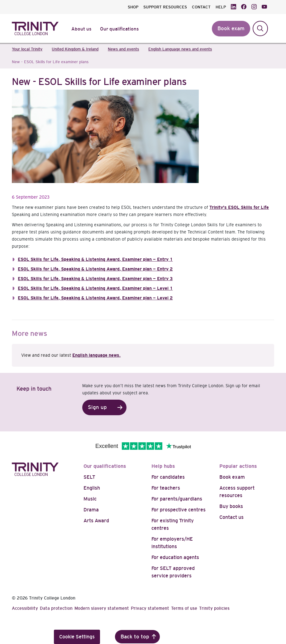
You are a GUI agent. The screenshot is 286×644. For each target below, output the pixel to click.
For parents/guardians (177, 499)
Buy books (231, 506)
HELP (221, 7)
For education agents (175, 557)
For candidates (168, 477)
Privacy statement (150, 608)
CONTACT (201, 7)
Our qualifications (105, 466)
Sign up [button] (97, 407)
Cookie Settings (77, 637)
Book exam (232, 477)
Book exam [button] (231, 28)
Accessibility (25, 608)
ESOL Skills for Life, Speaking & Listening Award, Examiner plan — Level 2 (95, 298)
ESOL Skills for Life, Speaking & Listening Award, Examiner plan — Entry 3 (95, 279)
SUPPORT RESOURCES (165, 7)
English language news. (96, 355)
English (92, 488)
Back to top (135, 637)
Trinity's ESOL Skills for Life (239, 207)
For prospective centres (179, 510)
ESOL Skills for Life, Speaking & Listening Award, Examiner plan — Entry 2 (95, 269)
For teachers (166, 488)
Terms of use (184, 608)
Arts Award (96, 521)
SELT (89, 477)
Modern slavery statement (102, 608)
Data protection (56, 608)
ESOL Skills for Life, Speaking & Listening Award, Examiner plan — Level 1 (95, 288)
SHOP (133, 7)
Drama (91, 510)
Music (90, 499)
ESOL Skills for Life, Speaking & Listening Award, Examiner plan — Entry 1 (95, 259)
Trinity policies (214, 608)
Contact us (231, 517)
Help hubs (163, 466)
